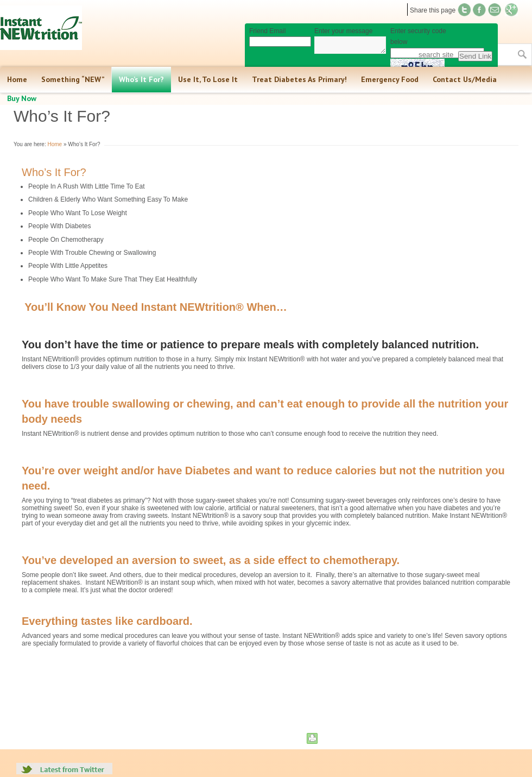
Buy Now (22, 98)
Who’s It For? (141, 79)
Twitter (464, 10)
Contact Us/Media (465, 79)
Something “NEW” (73, 79)
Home (17, 79)
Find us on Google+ (511, 10)
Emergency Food (390, 79)
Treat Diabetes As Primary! (299, 79)
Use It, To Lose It (208, 79)
